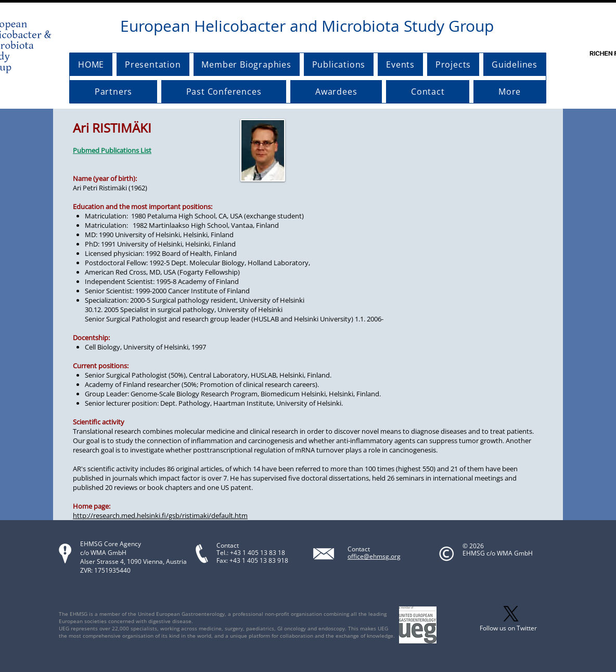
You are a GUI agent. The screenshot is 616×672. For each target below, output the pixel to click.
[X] (511, 614)
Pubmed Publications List (112, 150)
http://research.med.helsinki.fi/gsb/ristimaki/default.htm (160, 515)
